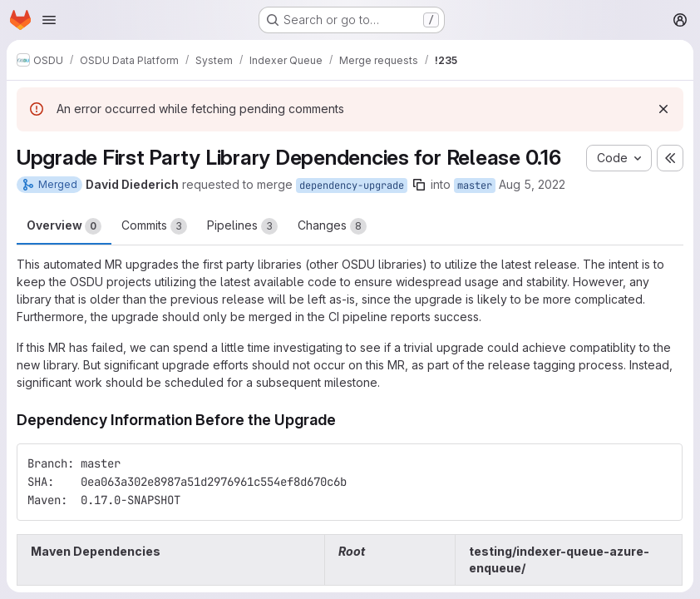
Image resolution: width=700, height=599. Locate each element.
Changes (332, 226)
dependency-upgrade (352, 186)
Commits (154, 226)
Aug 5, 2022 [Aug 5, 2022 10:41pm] (532, 184)
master (475, 186)
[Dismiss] (663, 109)
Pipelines (242, 226)
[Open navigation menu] (49, 20)
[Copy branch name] (419, 185)
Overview (64, 226)
